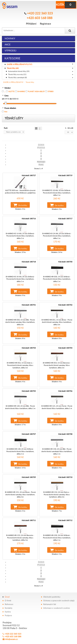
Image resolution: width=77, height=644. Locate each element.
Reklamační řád (50, 597)
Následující (41, 161)
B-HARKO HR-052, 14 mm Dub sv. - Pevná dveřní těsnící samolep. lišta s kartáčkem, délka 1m (20, 361)
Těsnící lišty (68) (40, 68)
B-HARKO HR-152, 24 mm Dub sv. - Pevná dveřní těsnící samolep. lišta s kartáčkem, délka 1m (57, 488)
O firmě (8, 594)
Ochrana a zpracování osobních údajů (59, 594)
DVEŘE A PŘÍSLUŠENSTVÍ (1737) (40, 64)
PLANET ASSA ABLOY (36, 91)
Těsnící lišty (30, 82)
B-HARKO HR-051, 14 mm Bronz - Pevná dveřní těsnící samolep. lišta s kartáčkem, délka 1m (57, 319)
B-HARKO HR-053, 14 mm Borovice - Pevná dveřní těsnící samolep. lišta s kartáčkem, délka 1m (57, 361)
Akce (8, 44)
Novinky (10, 38)
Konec (41, 164)
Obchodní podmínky (52, 590)
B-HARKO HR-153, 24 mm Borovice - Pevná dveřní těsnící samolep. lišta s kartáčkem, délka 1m (20, 531)
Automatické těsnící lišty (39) (41, 71)
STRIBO (51, 91)
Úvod (7, 590)
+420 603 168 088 (39, 17)
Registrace (45, 23)
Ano (6, 111)
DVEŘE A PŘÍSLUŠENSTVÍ (13, 82)
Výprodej (10, 50)
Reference (9, 597)
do (11, 99)
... (5, 91)
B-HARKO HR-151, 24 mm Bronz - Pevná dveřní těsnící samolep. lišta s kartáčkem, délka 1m (20, 488)
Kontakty (9, 601)
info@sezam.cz (11, 632)
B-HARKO (21, 91)
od (3, 99)
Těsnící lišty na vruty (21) (41, 74)
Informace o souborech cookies (57, 601)
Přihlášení (31, 23)
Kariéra (8, 605)
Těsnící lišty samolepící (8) (41, 77)
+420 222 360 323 (40, 13)
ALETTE (11, 91)
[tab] (38, 88)
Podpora (8, 609)
